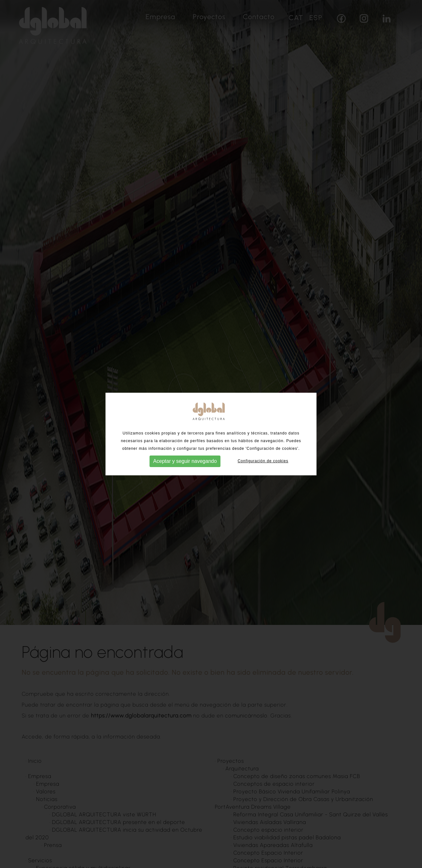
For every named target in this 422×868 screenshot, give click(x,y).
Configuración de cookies (263, 459)
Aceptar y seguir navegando (185, 459)
